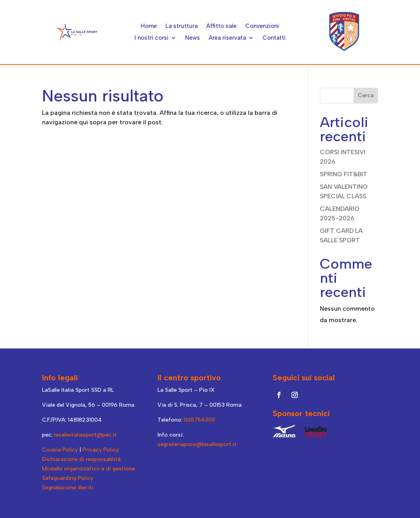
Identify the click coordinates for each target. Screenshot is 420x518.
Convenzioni (262, 26)
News (193, 38)
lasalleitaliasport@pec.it (85, 435)
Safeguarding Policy (68, 478)
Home (149, 26)
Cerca (366, 95)
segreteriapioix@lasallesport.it (197, 444)
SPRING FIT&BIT (344, 174)
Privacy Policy (101, 450)
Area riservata (227, 38)
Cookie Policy (60, 450)
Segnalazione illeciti (68, 488)
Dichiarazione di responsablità (81, 459)
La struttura (182, 26)
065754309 (200, 420)
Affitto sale (221, 26)
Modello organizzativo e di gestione (89, 469)
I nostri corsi (151, 38)
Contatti (274, 38)
